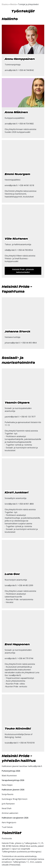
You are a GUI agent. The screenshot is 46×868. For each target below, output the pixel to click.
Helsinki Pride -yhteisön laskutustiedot (23, 271)
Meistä (13, 4)
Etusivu (5, 4)
